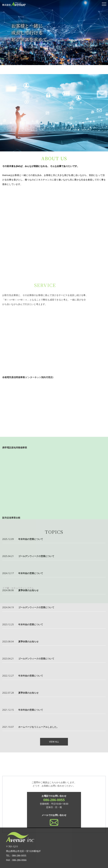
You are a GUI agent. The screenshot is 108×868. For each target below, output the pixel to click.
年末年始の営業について (31, 539)
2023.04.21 (8, 659)
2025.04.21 (8, 556)
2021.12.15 (8, 710)
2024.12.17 (8, 573)
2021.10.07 (8, 727)
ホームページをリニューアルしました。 (39, 727)
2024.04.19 (8, 607)
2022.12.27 (8, 676)
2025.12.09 (8, 539)
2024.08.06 (8, 590)
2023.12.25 (8, 624)
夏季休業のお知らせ (28, 590)
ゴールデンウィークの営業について (36, 556)
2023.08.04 (8, 642)
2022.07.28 (8, 693)
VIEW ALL (54, 742)
